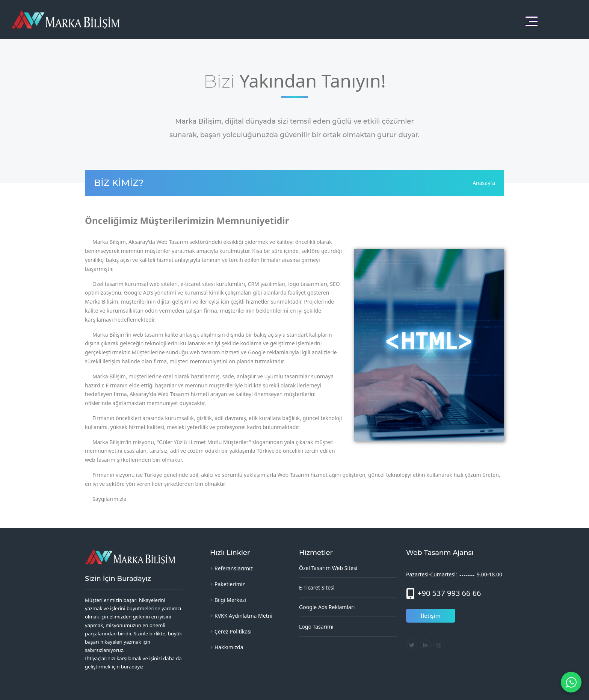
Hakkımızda (229, 647)
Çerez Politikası (233, 631)
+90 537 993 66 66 (449, 593)
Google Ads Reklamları (327, 607)
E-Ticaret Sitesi (317, 587)
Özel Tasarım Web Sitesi (328, 568)
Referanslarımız (234, 568)
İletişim (431, 616)
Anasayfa (484, 183)
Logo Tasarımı (316, 627)
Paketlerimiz (230, 584)
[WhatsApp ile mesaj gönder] (571, 682)
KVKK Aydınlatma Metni (243, 616)
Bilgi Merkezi (230, 600)
